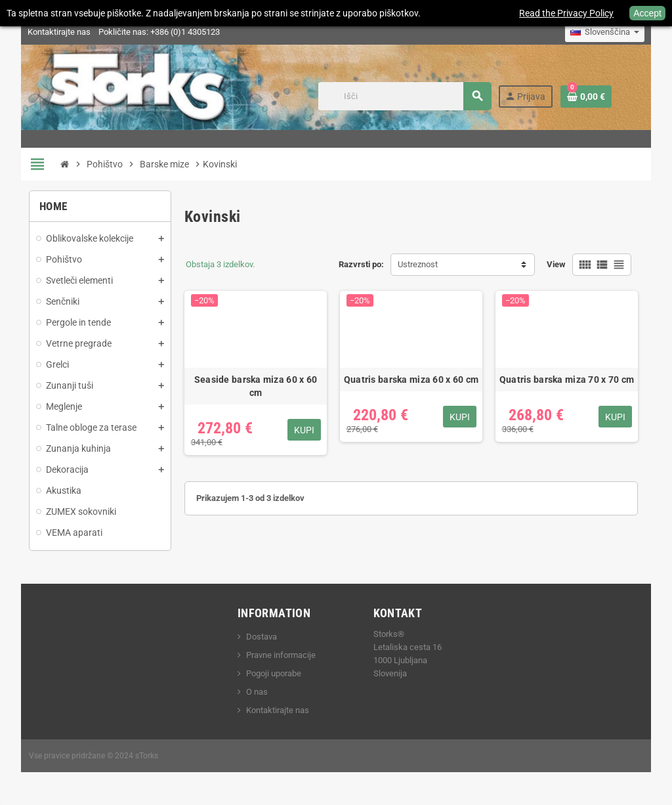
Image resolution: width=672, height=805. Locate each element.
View (556, 264)
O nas (257, 692)
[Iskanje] (404, 96)
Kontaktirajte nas (59, 32)
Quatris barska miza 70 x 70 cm (567, 380)
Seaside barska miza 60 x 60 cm (256, 386)
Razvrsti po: (361, 264)
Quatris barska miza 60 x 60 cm (411, 380)
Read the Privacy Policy (566, 13)
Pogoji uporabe (274, 673)
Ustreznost (418, 264)
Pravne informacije (281, 655)
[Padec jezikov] (605, 32)
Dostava (262, 637)
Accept (647, 13)
